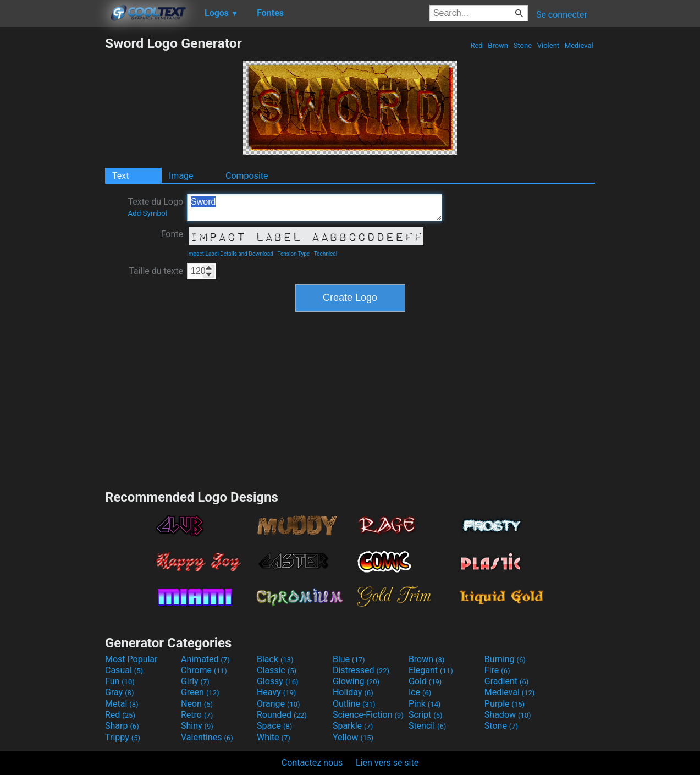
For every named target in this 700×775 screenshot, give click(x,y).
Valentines (207, 737)
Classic (277, 670)
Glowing (356, 681)
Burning (505, 659)
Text (120, 176)
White (274, 737)
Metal (122, 704)
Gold (425, 681)
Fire (497, 670)
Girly (195, 681)
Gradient (506, 681)
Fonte (172, 234)
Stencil (427, 726)
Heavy (276, 692)
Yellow (353, 737)
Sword (315, 207)
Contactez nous (312, 763)
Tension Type (293, 254)
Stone (523, 45)
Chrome (204, 670)
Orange (279, 704)
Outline (354, 704)
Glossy (278, 681)
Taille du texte (156, 271)
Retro (197, 715)
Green (200, 692)
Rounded (282, 715)
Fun (120, 681)
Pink (425, 704)
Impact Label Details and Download (230, 254)
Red (476, 45)
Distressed (361, 670)
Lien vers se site (387, 763)
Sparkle (353, 726)
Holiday (353, 692)
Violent (549, 45)
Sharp (122, 726)
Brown (498, 45)
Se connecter (562, 15)
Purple (505, 704)
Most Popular (131, 659)
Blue (349, 659)
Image (181, 176)
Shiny (197, 726)
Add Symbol (147, 213)
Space (274, 726)
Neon (197, 704)
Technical (326, 254)
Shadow (508, 715)
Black (275, 659)
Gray (119, 692)
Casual (124, 670)
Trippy (123, 737)
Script (426, 715)
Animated (205, 659)
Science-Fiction (368, 715)
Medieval (579, 45)
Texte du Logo (155, 207)
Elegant (431, 670)
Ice (420, 692)
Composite (247, 176)
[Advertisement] (52, 200)
